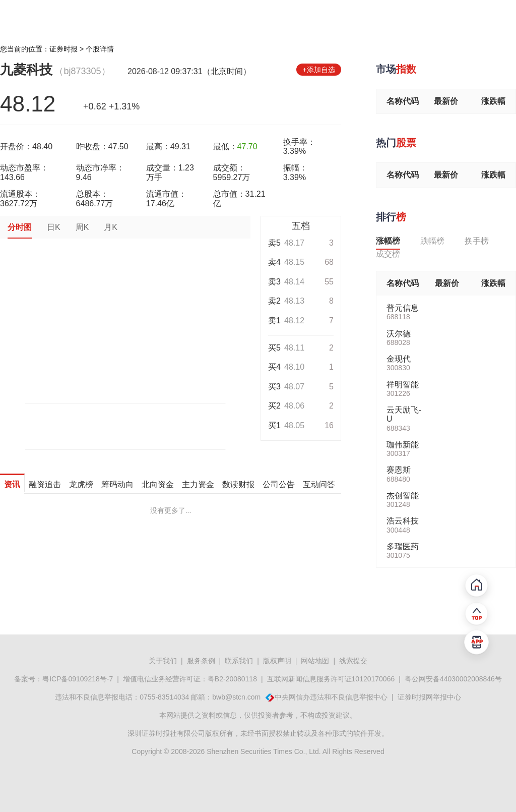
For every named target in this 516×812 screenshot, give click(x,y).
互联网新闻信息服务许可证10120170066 (331, 679)
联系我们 (239, 661)
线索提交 (353, 661)
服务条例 (201, 661)
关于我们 (163, 661)
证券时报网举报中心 (429, 697)
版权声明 (277, 661)
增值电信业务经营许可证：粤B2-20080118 (190, 679)
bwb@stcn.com (236, 697)
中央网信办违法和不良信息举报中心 (331, 697)
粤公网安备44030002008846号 (453, 679)
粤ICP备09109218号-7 (78, 679)
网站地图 (315, 661)
